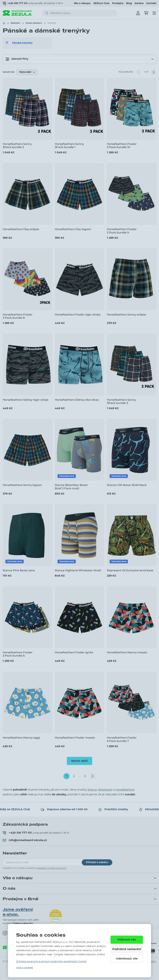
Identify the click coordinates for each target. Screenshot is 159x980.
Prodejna (118, 3)
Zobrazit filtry (17, 59)
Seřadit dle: (9, 72)
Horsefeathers (125, 790)
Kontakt (151, 3)
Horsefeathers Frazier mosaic (75, 738)
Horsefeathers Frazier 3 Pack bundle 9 (122, 231)
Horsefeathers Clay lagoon (73, 229)
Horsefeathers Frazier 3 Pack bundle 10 (122, 146)
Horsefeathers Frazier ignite (74, 652)
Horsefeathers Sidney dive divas (77, 400)
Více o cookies (25, 968)
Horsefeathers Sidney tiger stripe (26, 400)
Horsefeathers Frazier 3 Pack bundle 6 (18, 654)
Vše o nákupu (82, 3)
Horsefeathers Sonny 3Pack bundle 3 (121, 401)
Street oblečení (34, 23)
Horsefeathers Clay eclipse (21, 229)
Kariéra (139, 3)
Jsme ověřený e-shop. (18, 912)
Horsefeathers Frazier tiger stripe (78, 315)
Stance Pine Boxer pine (19, 570)
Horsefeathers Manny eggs (21, 738)
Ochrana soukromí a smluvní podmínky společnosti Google (51, 962)
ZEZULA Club (101, 3)
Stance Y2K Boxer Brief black (127, 485)
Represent (105, 790)
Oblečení (15, 23)
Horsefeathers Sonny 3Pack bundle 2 (17, 146)
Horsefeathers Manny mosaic (127, 652)
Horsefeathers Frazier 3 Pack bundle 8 (18, 316)
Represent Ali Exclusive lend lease (130, 570)
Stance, (92, 790)
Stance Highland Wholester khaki (78, 570)
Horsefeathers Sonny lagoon (22, 485)
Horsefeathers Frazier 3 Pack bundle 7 (122, 739)
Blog (129, 3)
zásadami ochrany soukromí (52, 868)
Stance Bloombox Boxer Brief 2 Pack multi (71, 487)
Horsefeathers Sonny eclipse (127, 315)
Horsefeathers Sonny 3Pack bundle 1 (69, 146)
